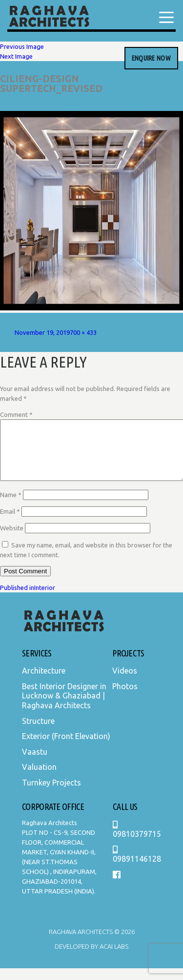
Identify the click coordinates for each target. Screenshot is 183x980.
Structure (38, 733)
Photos (125, 698)
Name (11, 506)
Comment (16, 414)
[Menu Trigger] (166, 17)
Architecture (44, 682)
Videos (125, 682)
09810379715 (137, 841)
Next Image (16, 56)
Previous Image (22, 46)
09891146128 (137, 866)
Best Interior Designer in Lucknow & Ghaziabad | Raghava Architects (64, 708)
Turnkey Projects (51, 794)
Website (12, 540)
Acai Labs (113, 958)
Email (10, 523)
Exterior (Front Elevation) (66, 748)
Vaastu (35, 763)
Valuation (39, 779)
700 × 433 (83, 332)
